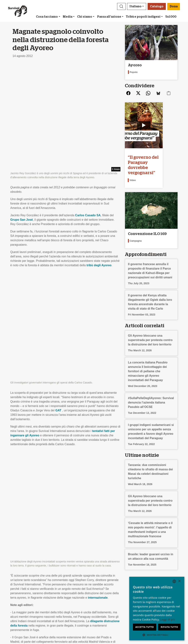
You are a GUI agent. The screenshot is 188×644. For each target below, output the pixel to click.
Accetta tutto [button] (144, 627)
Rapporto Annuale (22, 589)
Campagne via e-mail (67, 585)
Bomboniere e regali (109, 585)
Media (68, 17)
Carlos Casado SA (88, 109)
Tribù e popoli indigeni (143, 17)
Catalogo (157, 6)
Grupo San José (22, 114)
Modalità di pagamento (110, 594)
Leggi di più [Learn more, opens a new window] (168, 619)
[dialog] (157, 609)
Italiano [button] (135, 6)
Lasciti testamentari (108, 580)
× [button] (179, 581)
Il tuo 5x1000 (104, 589)
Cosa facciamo (47, 17)
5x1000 (171, 17)
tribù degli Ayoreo (99, 159)
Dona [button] (174, 6)
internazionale (98, 280)
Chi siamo (85, 17)
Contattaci (17, 598)
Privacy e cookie (21, 594)
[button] (121, 6)
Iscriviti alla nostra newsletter (72, 580)
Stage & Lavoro (20, 585)
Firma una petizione (66, 589)
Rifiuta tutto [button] (169, 627)
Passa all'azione (109, 17)
